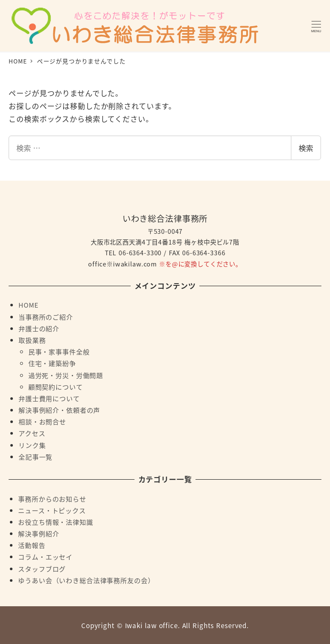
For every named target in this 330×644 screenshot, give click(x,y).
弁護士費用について (49, 398)
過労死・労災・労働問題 (66, 375)
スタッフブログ (42, 568)
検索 (306, 148)
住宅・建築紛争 (52, 363)
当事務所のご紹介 (46, 317)
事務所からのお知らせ (52, 499)
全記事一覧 (35, 457)
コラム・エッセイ (45, 556)
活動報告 (32, 545)
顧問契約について (56, 387)
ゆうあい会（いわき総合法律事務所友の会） (86, 580)
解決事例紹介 (38, 533)
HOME (28, 305)
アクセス (32, 433)
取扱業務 (32, 340)
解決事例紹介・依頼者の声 (59, 410)
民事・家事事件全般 (59, 351)
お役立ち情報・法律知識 (55, 522)
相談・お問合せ (42, 421)
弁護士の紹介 (39, 328)
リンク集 (32, 445)
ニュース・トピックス (52, 510)
